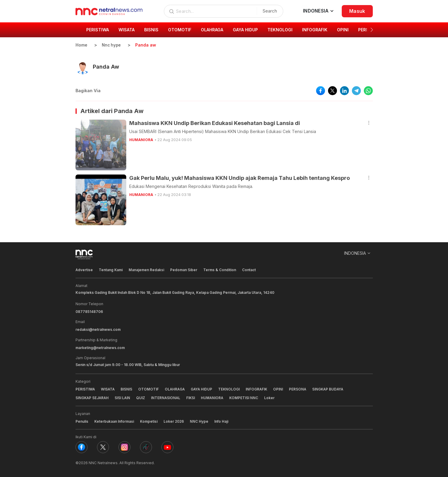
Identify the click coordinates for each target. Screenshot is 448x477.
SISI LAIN (124, 397)
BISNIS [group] (151, 30)
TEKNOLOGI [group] (280, 30)
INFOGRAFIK (260, 389)
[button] (372, 30)
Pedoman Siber (185, 270)
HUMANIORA (141, 140)
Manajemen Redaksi (147, 270)
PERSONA (301, 389)
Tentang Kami (111, 270)
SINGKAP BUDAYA (332, 389)
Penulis (82, 420)
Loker (273, 397)
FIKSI (193, 397)
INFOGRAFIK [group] (315, 30)
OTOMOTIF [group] (180, 30)
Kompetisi (150, 420)
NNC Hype (201, 420)
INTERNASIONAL (167, 397)
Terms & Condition (221, 270)
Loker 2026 (175, 420)
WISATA (108, 389)
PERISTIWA (85, 389)
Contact (251, 270)
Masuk (357, 11)
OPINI (282, 389)
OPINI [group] (343, 30)
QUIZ (142, 397)
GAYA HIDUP (204, 389)
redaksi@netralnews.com (98, 329)
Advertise (84, 270)
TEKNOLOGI (232, 389)
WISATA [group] (127, 30)
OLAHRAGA (176, 389)
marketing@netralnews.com (101, 347)
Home (81, 45)
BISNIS (127, 389)
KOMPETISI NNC (247, 397)
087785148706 (89, 311)
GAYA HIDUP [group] (245, 30)
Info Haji (223, 420)
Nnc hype (112, 45)
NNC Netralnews (103, 462)
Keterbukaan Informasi (114, 420)
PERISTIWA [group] (98, 30)
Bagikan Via (88, 91)
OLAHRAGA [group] (212, 30)
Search (269, 11)
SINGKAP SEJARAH (93, 397)
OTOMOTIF (149, 389)
